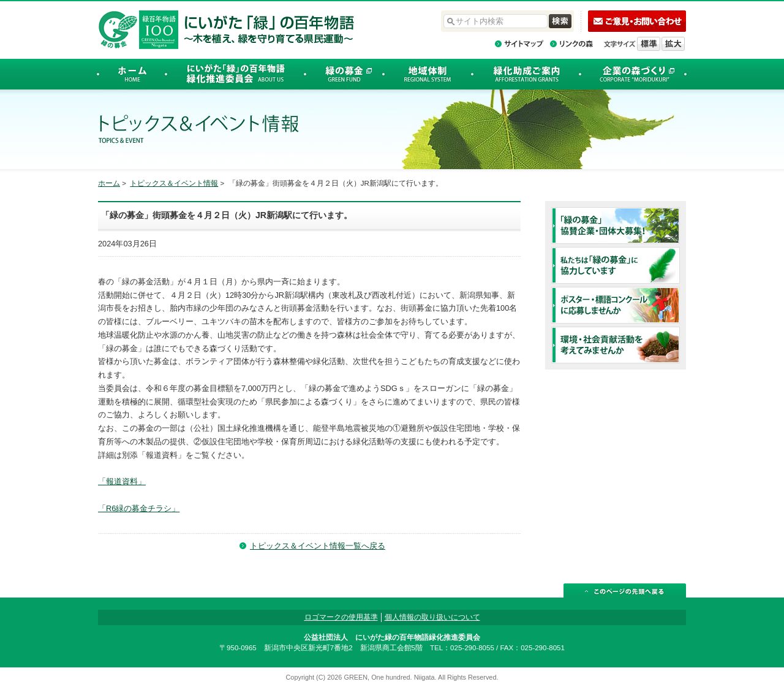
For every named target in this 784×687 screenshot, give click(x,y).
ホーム (109, 183)
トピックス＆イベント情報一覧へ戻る (318, 546)
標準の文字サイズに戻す (649, 44)
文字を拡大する (673, 44)
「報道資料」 (122, 481)
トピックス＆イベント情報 (174, 183)
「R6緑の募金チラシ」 (139, 508)
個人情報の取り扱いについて (432, 617)
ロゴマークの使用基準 (341, 617)
